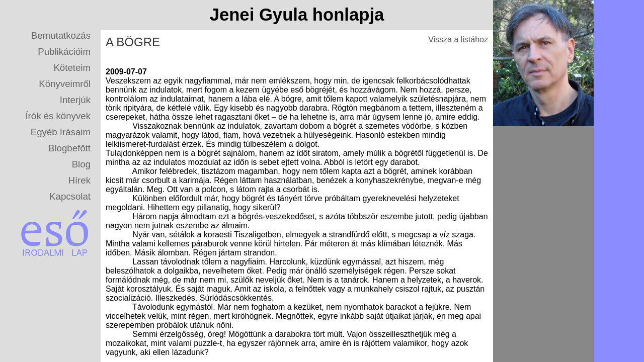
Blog (81, 164)
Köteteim (72, 68)
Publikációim (64, 52)
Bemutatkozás (61, 35)
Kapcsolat (70, 196)
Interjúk (75, 100)
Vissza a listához (458, 39)
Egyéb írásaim (61, 132)
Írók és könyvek (58, 116)
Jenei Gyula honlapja (297, 15)
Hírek (79, 180)
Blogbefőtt (69, 148)
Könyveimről (65, 84)
